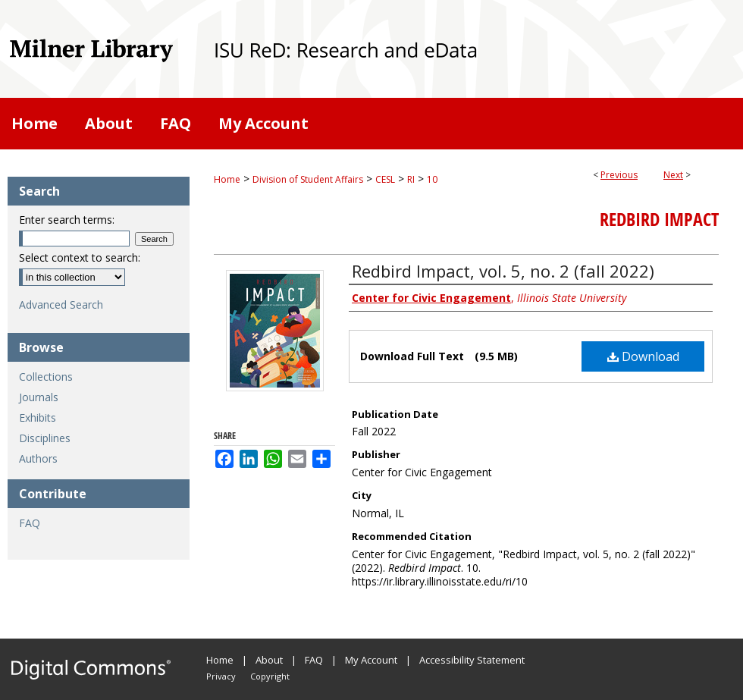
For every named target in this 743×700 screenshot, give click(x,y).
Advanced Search (61, 304)
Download (643, 356)
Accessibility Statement (472, 660)
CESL (385, 179)
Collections (46, 377)
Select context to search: (80, 257)
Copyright (270, 676)
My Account (371, 660)
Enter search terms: (67, 220)
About (269, 660)
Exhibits (38, 417)
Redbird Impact (659, 219)
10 (432, 179)
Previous (619, 175)
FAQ (30, 523)
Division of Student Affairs (308, 179)
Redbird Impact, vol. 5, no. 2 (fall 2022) (503, 271)
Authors (38, 458)
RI (411, 179)
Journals (39, 397)
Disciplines (45, 438)
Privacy (221, 676)
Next (673, 175)
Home (227, 179)
